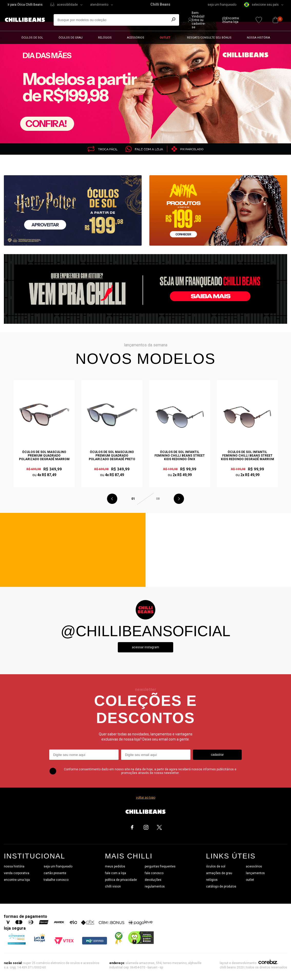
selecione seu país (261, 5)
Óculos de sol (32, 38)
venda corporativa (17, 873)
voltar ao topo (146, 798)
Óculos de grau (71, 38)
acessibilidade (67, 5)
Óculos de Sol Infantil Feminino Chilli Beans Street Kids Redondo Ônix (180, 456)
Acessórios (136, 38)
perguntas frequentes (160, 866)
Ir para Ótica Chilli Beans (25, 5)
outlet (250, 880)
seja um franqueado (222, 5)
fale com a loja (115, 873)
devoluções (153, 880)
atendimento (99, 5)
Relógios (105, 38)
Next (179, 499)
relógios (212, 880)
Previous (112, 499)
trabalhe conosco (56, 880)
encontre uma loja (17, 880)
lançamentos (255, 873)
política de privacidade (121, 880)
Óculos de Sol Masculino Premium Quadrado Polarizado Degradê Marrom (44, 456)
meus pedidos (115, 866)
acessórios (254, 866)
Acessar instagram (145, 647)
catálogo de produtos (221, 886)
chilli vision (113, 886)
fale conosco (154, 873)
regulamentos (155, 886)
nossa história (14, 866)
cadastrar (217, 755)
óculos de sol (216, 866)
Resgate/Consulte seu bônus (209, 38)
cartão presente (55, 873)
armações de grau (219, 873)
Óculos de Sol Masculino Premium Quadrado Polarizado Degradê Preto (112, 456)
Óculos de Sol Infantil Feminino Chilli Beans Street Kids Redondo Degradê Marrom (248, 456)
